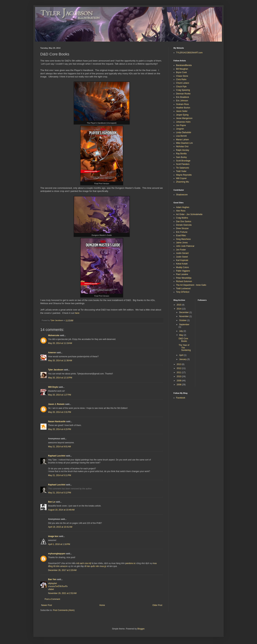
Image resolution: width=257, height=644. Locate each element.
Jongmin (180, 129)
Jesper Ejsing (182, 115)
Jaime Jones (182, 243)
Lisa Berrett (181, 136)
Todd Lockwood (183, 288)
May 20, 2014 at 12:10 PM (60, 378)
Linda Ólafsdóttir (184, 132)
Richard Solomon (184, 281)
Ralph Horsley (183, 150)
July (181, 331)
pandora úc (130, 563)
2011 (179, 372)
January (183, 359)
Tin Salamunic (183, 168)
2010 (179, 376)
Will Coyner (181, 178)
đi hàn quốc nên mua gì (95, 566)
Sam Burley (181, 157)
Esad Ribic (181, 236)
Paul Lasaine (182, 274)
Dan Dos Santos (184, 221)
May (181, 335)
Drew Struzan (182, 228)
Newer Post (47, 605)
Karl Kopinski (182, 260)
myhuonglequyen (57, 554)
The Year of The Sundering (185, 348)
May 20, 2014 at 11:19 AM (60, 343)
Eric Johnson (182, 101)
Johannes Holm (183, 122)
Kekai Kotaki (182, 264)
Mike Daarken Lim (184, 143)
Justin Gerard (182, 253)
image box (53, 536)
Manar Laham (182, 140)
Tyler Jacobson (56, 370)
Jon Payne (181, 125)
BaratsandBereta (184, 65)
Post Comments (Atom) (64, 610)
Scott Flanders (183, 164)
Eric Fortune (182, 232)
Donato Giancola (184, 225)
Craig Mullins (182, 218)
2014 (179, 309)
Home (102, 605)
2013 (179, 364)
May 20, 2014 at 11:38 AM (60, 361)
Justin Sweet (182, 257)
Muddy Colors (182, 267)
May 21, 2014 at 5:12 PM (59, 493)
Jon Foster (181, 250)
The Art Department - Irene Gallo (191, 285)
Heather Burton (183, 108)
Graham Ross (182, 104)
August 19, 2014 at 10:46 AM (61, 510)
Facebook (181, 398)
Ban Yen (52, 579)
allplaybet (52, 583)
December (184, 312)
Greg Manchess (183, 239)
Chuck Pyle (181, 87)
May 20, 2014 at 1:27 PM (59, 395)
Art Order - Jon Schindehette (189, 214)
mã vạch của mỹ (84, 563)
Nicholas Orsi (182, 146)
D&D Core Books (183, 340)
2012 (179, 368)
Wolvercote (54, 335)
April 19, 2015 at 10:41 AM (60, 527)
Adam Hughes (183, 207)
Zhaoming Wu (182, 182)
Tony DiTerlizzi (183, 292)
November (184, 316)
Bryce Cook (181, 72)
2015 (179, 305)
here (77, 313)
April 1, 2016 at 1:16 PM (59, 544)
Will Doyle (53, 387)
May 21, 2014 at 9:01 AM (59, 447)
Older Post (157, 605)
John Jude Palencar (185, 246)
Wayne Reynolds (184, 175)
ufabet (51, 589)
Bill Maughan (182, 69)
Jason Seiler (182, 111)
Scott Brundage (183, 161)
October (183, 320)
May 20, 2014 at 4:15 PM (59, 429)
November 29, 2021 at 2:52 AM (62, 593)
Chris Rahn (181, 79)
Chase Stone (182, 76)
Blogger (141, 629)
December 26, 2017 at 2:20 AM (62, 570)
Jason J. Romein (56, 404)
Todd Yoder (181, 171)
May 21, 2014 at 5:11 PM (59, 475)
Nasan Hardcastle (57, 421)
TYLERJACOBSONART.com (189, 53)
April (182, 355)
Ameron (52, 353)
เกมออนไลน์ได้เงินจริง (58, 586)
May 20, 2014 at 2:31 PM (59, 412)
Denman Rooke (183, 94)
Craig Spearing (183, 90)
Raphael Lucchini (57, 456)
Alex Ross (181, 211)
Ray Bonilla (181, 154)
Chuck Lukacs (183, 83)
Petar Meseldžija (184, 278)
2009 (179, 381)
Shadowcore (182, 195)
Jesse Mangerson (184, 118)
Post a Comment (52, 599)
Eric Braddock (183, 97)
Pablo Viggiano (183, 271)
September (184, 325)
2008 (179, 385)
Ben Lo (52, 502)
